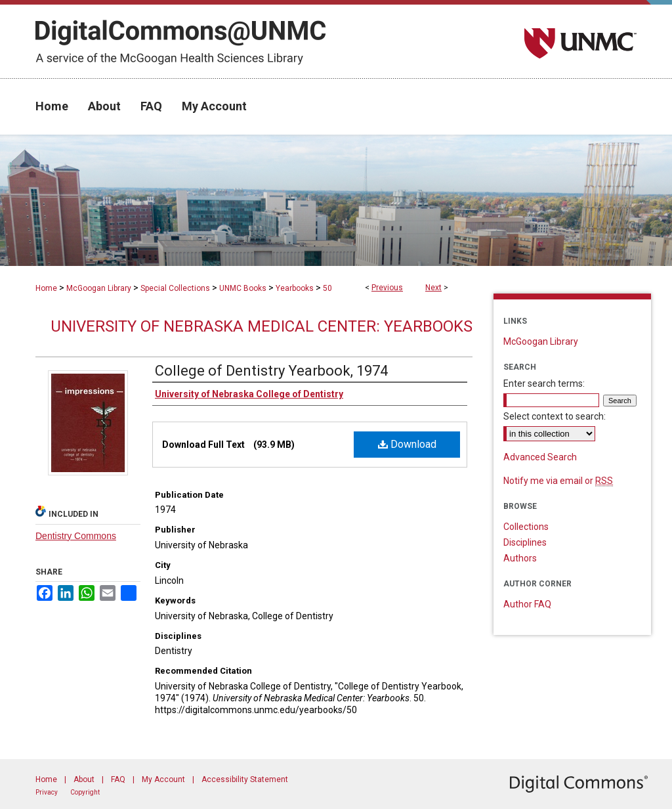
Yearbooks (295, 288)
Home (46, 288)
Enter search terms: (544, 383)
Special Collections (175, 288)
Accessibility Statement (245, 779)
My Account (163, 779)
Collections (526, 527)
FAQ (118, 779)
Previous (387, 288)
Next (433, 288)
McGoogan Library (99, 288)
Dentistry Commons (76, 536)
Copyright (85, 792)
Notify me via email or (558, 481)
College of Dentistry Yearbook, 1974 (271, 371)
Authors (520, 558)
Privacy (47, 792)
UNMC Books (243, 288)
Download (407, 444)
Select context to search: (555, 416)
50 (327, 288)
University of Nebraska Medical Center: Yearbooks (262, 326)
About (84, 779)
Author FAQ (527, 604)
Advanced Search (540, 457)
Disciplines (525, 542)
